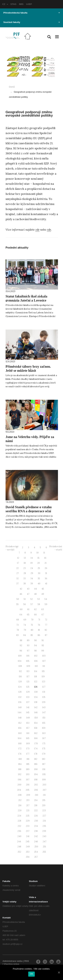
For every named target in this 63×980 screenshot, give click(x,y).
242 (36, 836)
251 (44, 847)
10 (38, 553)
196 (20, 780)
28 (25, 573)
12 (18, 558)
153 (28, 723)
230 (36, 821)
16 (45, 558)
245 (28, 842)
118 (36, 677)
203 (44, 785)
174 (36, 749)
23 (25, 568)
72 (46, 620)
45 (43, 589)
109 (28, 666)
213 (28, 800)
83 (17, 635)
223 (44, 811)
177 (28, 754)
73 (17, 625)
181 (28, 759)
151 (44, 718)
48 (35, 594)
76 (39, 625)
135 (44, 697)
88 (21, 640)
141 (28, 707)
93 (28, 645)
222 (36, 811)
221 (28, 811)
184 (20, 764)
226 (36, 816)
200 (19, 785)
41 (46, 584)
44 (35, 589)
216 (20, 805)
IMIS (21, 4)
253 (28, 852)
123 (44, 682)
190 (36, 769)
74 (25, 625)
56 (25, 604)
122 (36, 682)
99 (43, 651)
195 (44, 774)
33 (25, 579)
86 (39, 635)
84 (25, 635)
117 (28, 677)
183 (44, 759)
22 (17, 568)
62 (35, 609)
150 (36, 718)
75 (32, 625)
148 (20, 718)
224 (19, 816)
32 (17, 579)
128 (20, 692)
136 (20, 702)
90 (35, 640)
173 (28, 749)
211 (44, 795)
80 (32, 630)
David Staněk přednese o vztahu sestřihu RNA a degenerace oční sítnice (29, 511)
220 (20, 811)
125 (28, 687)
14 (32, 558)
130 (36, 692)
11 (44, 553)
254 (36, 852)
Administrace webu (13, 961)
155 (44, 723)
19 (32, 563)
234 (36, 826)
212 (20, 800)
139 (44, 702)
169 (28, 744)
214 (36, 800)
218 (36, 805)
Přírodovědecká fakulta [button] (32, 13)
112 (20, 671)
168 (20, 744)
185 (28, 764)
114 (36, 671)
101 (28, 656)
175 (44, 749)
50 (18, 599)
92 (21, 645)
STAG (13, 4)
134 (36, 697)
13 (25, 558)
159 (44, 728)
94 (35, 645)
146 (36, 712)
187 (44, 764)
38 (25, 584)
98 (35, 651)
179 (44, 754)
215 (44, 800)
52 (32, 599)
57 (32, 604)
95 (43, 645)
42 (21, 589)
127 (44, 687)
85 (32, 635)
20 (39, 563)
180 (20, 759)
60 (21, 609)
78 (18, 630)
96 (21, 651)
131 (44, 692)
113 (28, 671)
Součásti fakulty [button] (32, 22)
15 (38, 558)
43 (28, 589)
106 (36, 661)
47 (28, 594)
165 (28, 738)
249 (28, 847)
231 (44, 821)
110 (36, 666)
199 (44, 780)
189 (28, 769)
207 (45, 790)
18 (25, 563)
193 (28, 774)
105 (28, 661)
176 (20, 754)
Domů (12, 87)
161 (28, 733)
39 (32, 584)
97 (28, 651)
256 (28, 857)
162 (36, 733)
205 (28, 790)
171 (44, 744)
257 (36, 857)
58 (39, 604)
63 (43, 609)
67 (43, 615)
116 (20, 677)
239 (44, 831)
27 (18, 573)
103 (44, 656)
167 (44, 738)
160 (20, 733)
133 (28, 697)
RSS (27, 961)
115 (43, 671)
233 (28, 826)
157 (28, 728)
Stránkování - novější (12, 548)
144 (20, 712)
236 (19, 831)
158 (36, 728)
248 (19, 847)
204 (19, 790)
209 (28, 795)
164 (20, 738)
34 (32, 579)
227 (44, 816)
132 (20, 697)
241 (28, 836)
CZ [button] (5, 4)
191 (44, 769)
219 (44, 805)
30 (39, 573)
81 (39, 630)
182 (36, 759)
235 (44, 826)
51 (25, 599)
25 (39, 568)
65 (28, 615)
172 (20, 749)
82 (46, 630)
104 (20, 661)
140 (20, 707)
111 (44, 666)
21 (46, 563)
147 (44, 712)
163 (44, 733)
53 (39, 599)
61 (28, 609)
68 (18, 620)
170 (36, 744)
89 (28, 640)
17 (18, 563)
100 (20, 656)
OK (32, 974)
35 (39, 579)
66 (35, 615)
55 (17, 604)
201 (28, 785)
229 (28, 821)
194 (36, 774)
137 (28, 702)
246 (36, 842)
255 (44, 852)
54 (46, 599)
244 (19, 842)
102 (36, 656)
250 (36, 847)
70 (32, 620)
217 (28, 805)
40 (39, 584)
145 (28, 712)
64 (21, 615)
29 (32, 573)
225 (28, 816)
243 (44, 836)
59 (46, 604)
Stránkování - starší (56, 548)
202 (36, 785)
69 (25, 620)
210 (36, 795)
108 (20, 666)
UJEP (29, 4)
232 (19, 826)
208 (20, 795)
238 (36, 831)
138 (36, 702)
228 (19, 821)
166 (36, 738)
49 (43, 594)
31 (46, 573)
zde (37, 230)
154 (36, 723)
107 (44, 661)
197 (28, 780)
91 (43, 640)
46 (21, 594)
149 (28, 718)
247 (45, 842)
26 (46, 568)
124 (20, 687)
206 (36, 790)
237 (28, 831)
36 (46, 579)
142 (36, 707)
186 (36, 764)
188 (20, 769)
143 (44, 707)
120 (20, 682)
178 (36, 754)
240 (19, 836)
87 (46, 635)
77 (46, 625)
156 (20, 728)
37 (17, 584)
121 (28, 682)
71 (39, 620)
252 (19, 852)
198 (36, 780)
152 (20, 723)
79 (25, 630)
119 (43, 677)
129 (28, 692)
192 (20, 774)
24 (32, 568)
